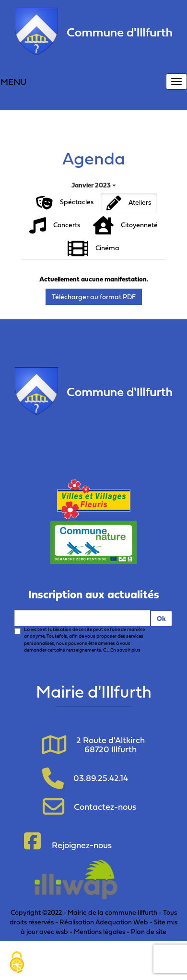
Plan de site (149, 931)
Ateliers (129, 203)
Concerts (55, 226)
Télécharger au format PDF (94, 297)
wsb (62, 931)
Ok (161, 618)
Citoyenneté (125, 226)
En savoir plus (125, 650)
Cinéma (93, 249)
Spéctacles (65, 203)
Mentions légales (99, 931)
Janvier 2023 (94, 185)
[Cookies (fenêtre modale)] (17, 963)
